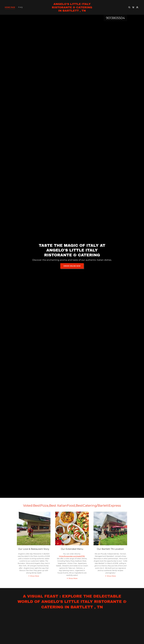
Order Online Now (72, 266)
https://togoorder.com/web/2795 (72, 556)
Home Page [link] (10, 7)
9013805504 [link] (115, 18)
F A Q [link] (20, 7)
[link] (72, 11)
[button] (137, 7)
